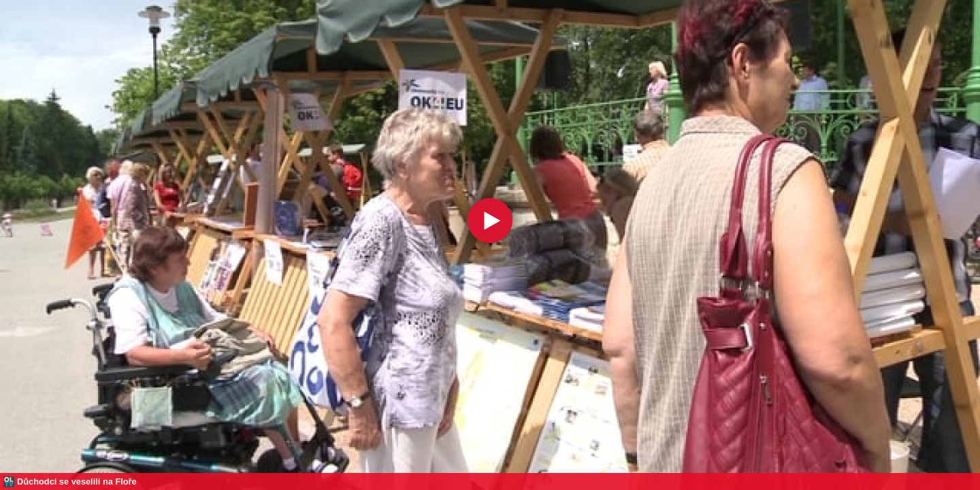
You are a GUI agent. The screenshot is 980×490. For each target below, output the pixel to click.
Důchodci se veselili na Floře (77, 481)
